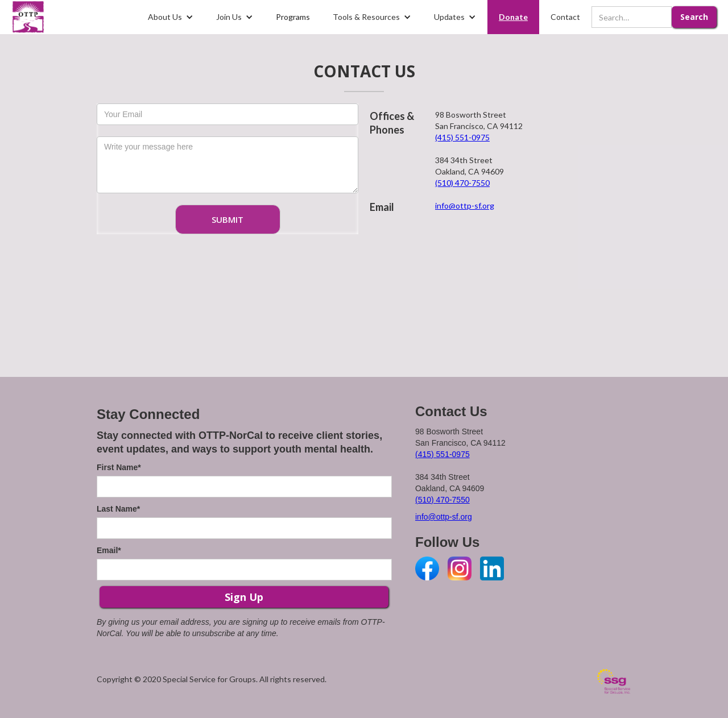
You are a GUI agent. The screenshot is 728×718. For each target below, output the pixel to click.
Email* (109, 550)
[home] (28, 17)
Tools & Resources (366, 17)
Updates (449, 17)
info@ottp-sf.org (465, 206)
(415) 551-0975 (462, 137)
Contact (565, 17)
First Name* (119, 467)
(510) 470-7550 (462, 183)
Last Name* (118, 509)
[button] (171, 17)
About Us (165, 17)
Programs (293, 17)
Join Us (229, 17)
